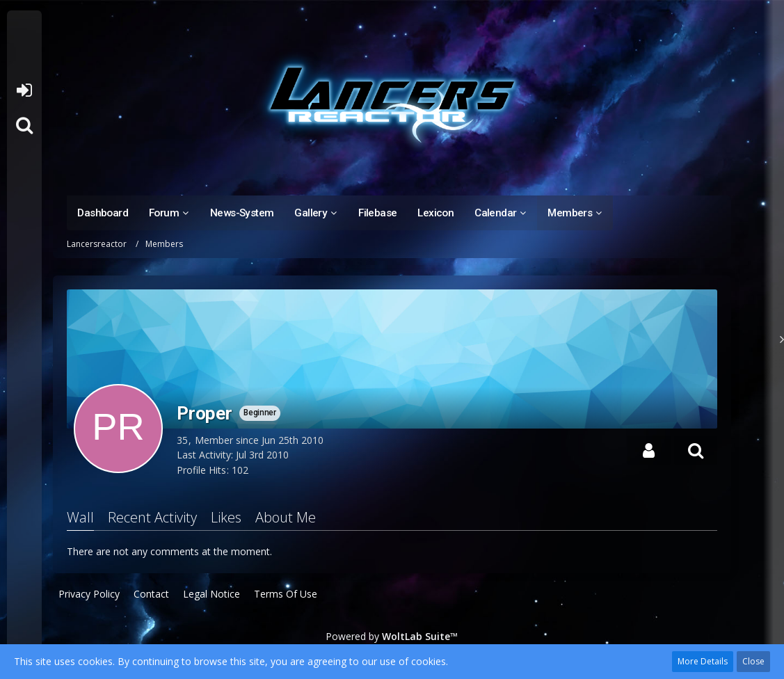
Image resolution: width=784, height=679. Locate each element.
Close (753, 661)
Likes (226, 517)
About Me (286, 517)
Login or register (24, 90)
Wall (80, 517)
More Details (703, 661)
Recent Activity (152, 517)
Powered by (392, 636)
